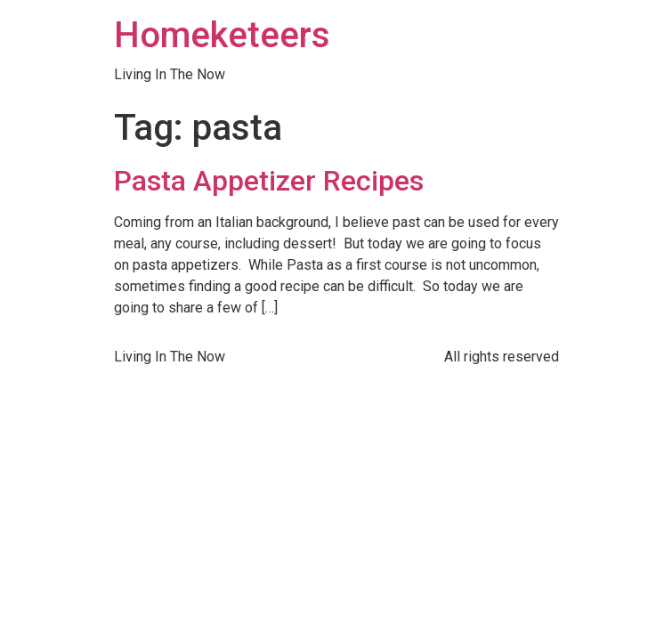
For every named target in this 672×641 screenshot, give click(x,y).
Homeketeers (222, 35)
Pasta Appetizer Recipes (269, 181)
